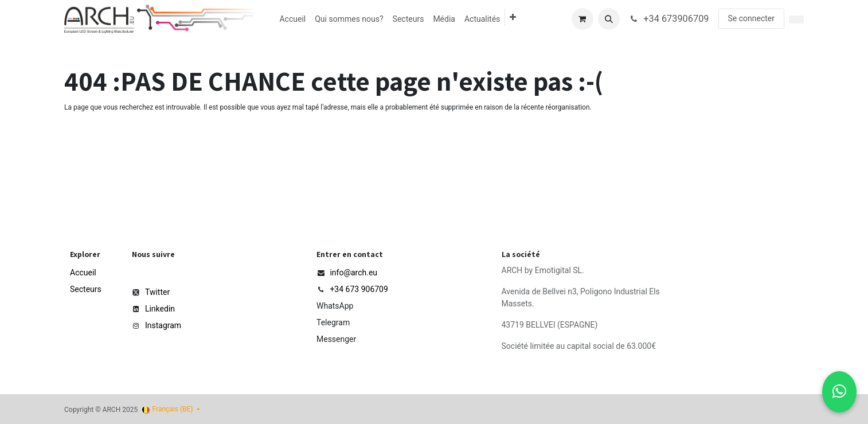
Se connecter (751, 18)
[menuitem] (292, 19)
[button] (609, 19)
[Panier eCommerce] (582, 19)
